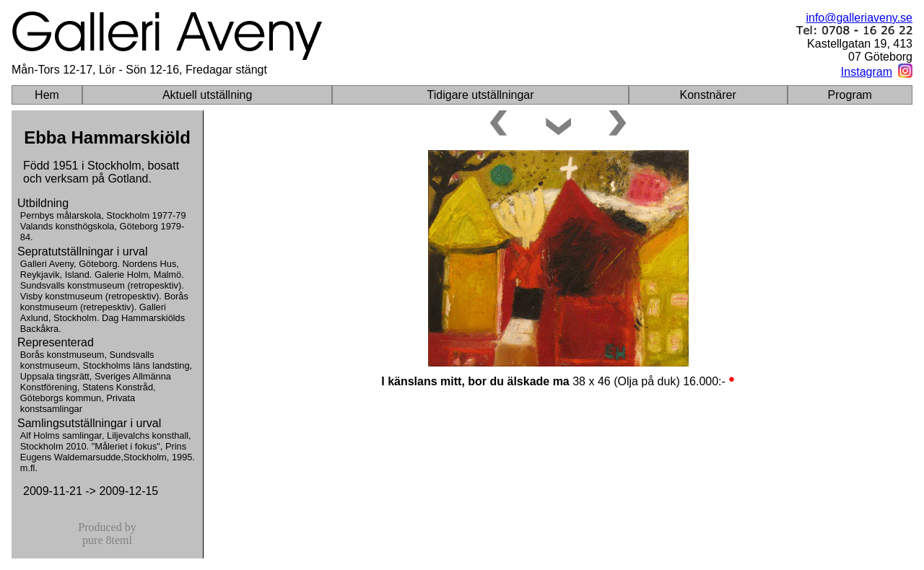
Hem (47, 95)
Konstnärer (708, 95)
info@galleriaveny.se (859, 18)
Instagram (867, 72)
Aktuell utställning (208, 95)
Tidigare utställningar (481, 95)
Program (850, 95)
